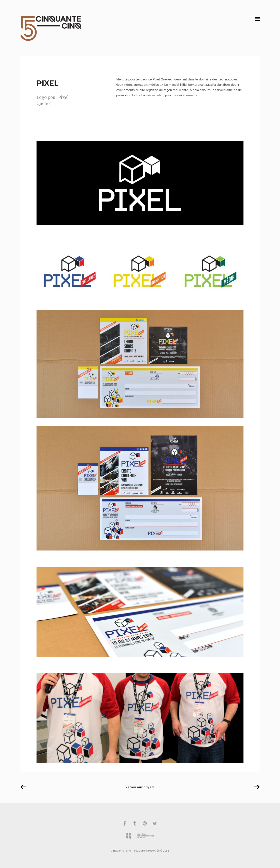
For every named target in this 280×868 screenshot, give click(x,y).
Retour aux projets (140, 787)
